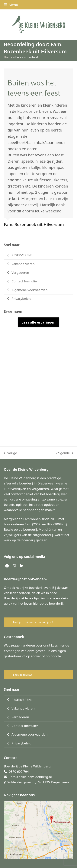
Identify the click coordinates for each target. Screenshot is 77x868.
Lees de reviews (23, 675)
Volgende (64, 453)
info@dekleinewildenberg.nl (31, 777)
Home (8, 57)
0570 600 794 (19, 772)
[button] (11, 5)
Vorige (10, 453)
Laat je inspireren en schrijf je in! (33, 622)
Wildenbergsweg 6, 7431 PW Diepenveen (38, 782)
